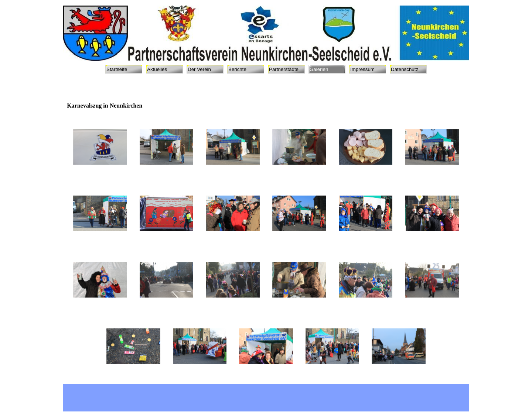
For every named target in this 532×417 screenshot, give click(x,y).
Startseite (117, 69)
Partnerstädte (284, 69)
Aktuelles (157, 69)
